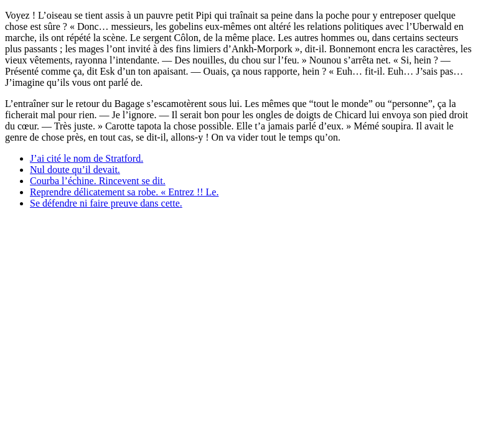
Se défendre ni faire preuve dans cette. (106, 203)
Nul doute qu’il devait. (75, 170)
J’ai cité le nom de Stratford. (87, 158)
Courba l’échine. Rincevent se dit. (98, 181)
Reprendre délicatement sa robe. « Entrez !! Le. (124, 192)
